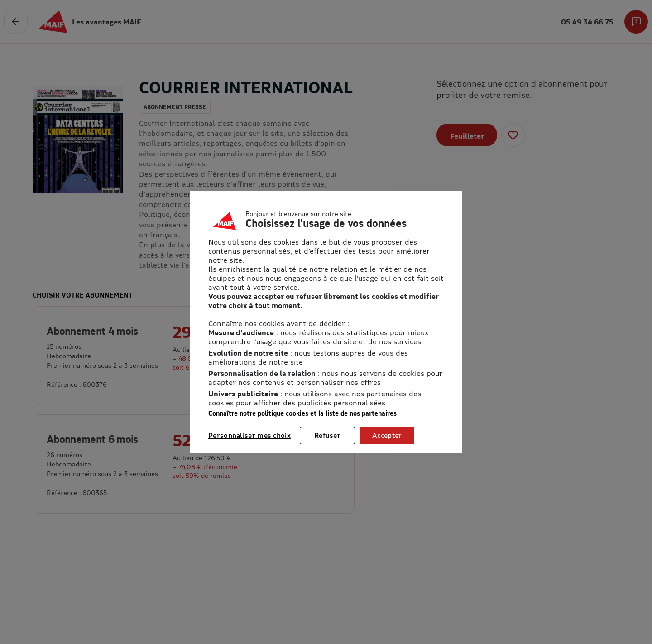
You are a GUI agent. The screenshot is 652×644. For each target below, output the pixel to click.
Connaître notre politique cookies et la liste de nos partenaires (302, 413)
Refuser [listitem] (327, 435)
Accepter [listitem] (387, 435)
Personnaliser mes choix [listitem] (249, 435)
